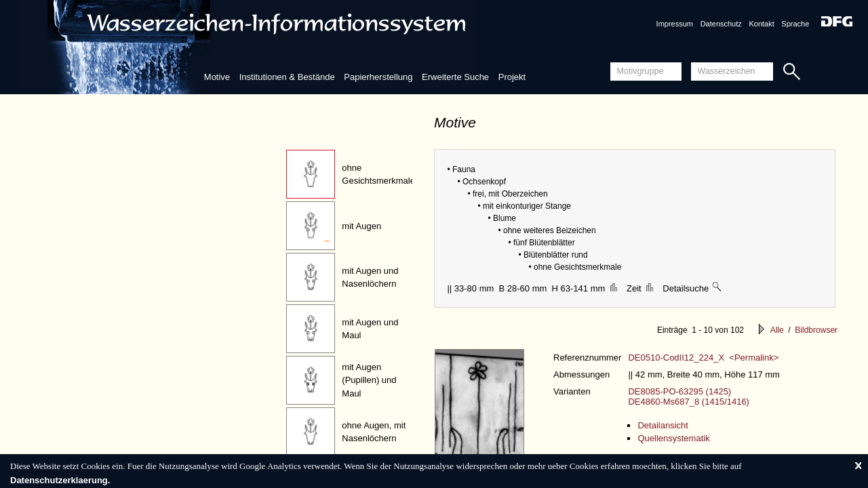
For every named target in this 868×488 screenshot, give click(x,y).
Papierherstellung (378, 77)
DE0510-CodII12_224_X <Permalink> (703, 358)
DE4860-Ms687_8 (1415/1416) (689, 402)
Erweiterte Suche (455, 77)
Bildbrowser (816, 330)
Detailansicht (663, 425)
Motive (217, 77)
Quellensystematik (673, 438)
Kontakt (761, 24)
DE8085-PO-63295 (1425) (679, 391)
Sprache (795, 24)
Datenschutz (721, 24)
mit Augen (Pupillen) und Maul (369, 380)
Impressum (675, 24)
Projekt (512, 77)
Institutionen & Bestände (287, 77)
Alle (777, 330)
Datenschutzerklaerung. (60, 480)
